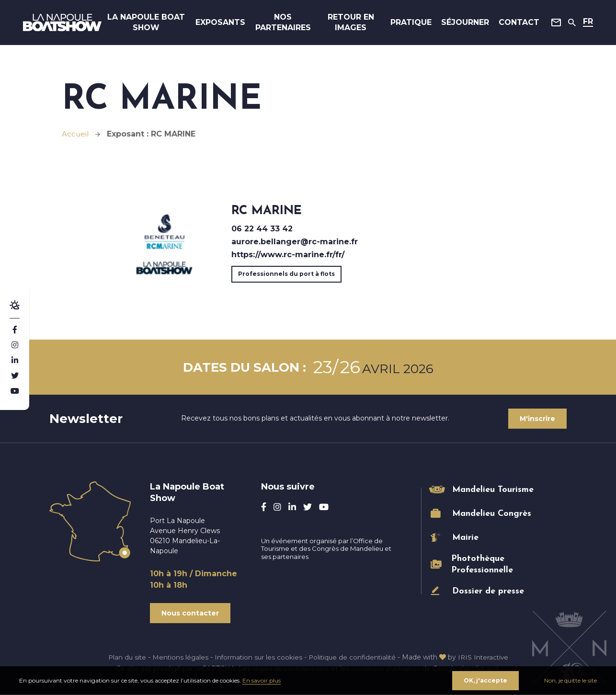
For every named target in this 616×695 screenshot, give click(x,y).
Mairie (465, 538)
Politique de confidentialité (354, 658)
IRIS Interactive (487, 658)
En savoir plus (262, 680)
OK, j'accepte (485, 680)
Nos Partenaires (284, 24)
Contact (513, 24)
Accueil (76, 134)
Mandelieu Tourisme (493, 490)
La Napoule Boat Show (151, 24)
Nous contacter (191, 614)
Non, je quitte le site (570, 680)
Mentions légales (177, 658)
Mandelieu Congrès (492, 514)
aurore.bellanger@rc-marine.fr (295, 242)
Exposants (221, 24)
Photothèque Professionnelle (482, 564)
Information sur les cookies (257, 658)
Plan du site (123, 658)
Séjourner (459, 24)
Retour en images (348, 24)
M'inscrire (537, 419)
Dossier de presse (488, 591)
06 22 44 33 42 (262, 229)
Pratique (405, 24)
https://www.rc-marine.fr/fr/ (288, 255)
